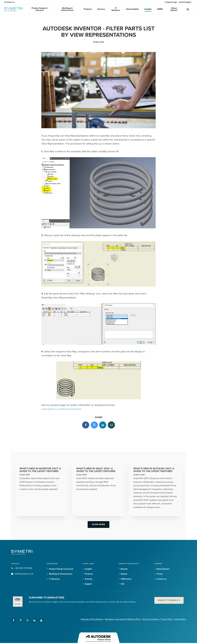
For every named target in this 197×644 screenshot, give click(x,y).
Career (160, 574)
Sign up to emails (168, 600)
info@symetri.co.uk (24, 574)
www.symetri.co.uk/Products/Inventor (62, 409)
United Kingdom (186, 2)
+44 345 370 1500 (23, 568)
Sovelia (124, 574)
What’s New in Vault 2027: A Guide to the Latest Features (96, 470)
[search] (188, 9)
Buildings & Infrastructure (67, 9)
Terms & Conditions (151, 619)
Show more (98, 524)
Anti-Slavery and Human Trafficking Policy (123, 619)
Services (101, 9)
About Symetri (174, 9)
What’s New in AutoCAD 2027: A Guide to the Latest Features (154, 470)
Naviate (124, 569)
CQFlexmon (126, 579)
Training (88, 579)
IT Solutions (116, 9)
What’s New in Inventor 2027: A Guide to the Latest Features (40, 470)
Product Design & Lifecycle (40, 9)
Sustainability (133, 9)
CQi (122, 584)
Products (88, 9)
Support (88, 584)
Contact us (161, 579)
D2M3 (160, 9)
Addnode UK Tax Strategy (92, 619)
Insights (148, 9)
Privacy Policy (167, 619)
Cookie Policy (180, 619)
